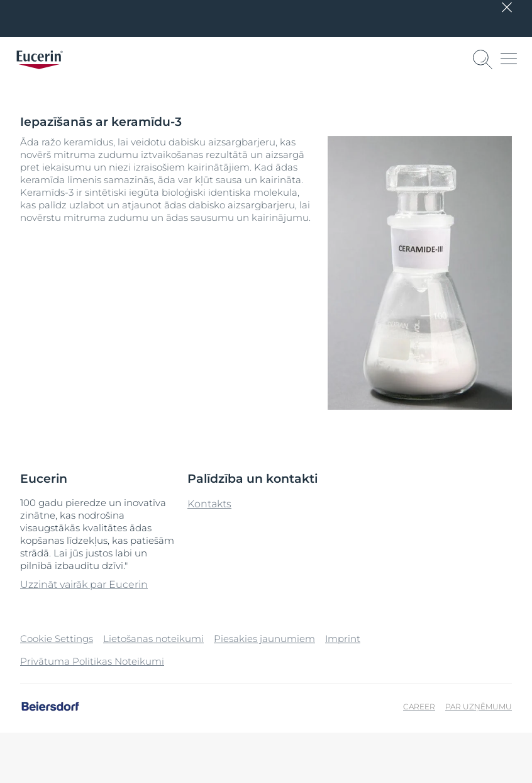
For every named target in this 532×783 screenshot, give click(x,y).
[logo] (40, 60)
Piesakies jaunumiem (264, 639)
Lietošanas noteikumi (153, 639)
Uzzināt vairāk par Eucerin (84, 584)
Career (419, 707)
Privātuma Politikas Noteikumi (92, 661)
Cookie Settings (57, 639)
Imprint (343, 639)
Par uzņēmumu (479, 707)
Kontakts (209, 504)
